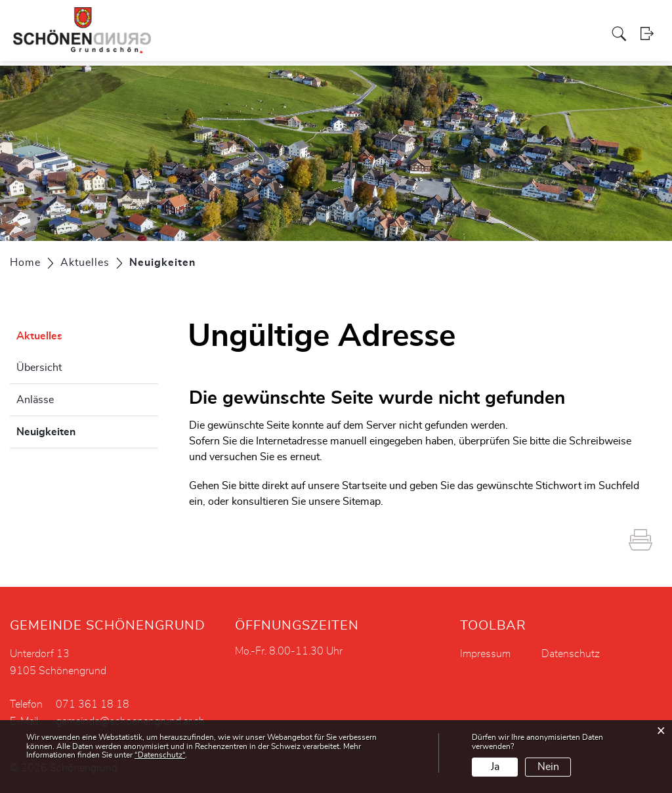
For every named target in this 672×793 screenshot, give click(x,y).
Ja (495, 767)
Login (652, 49)
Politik (191, 22)
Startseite (364, 486)
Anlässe (35, 400)
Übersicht (39, 368)
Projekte (287, 22)
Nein (548, 767)
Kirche (370, 22)
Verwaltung (237, 22)
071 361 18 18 (93, 704)
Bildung (549, 22)
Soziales (330, 22)
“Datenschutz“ (160, 755)
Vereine (454, 22)
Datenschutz (571, 654)
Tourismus (501, 22)
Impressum (485, 654)
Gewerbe (411, 22)
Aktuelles (593, 22)
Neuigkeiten (79, 430)
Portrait (155, 22)
